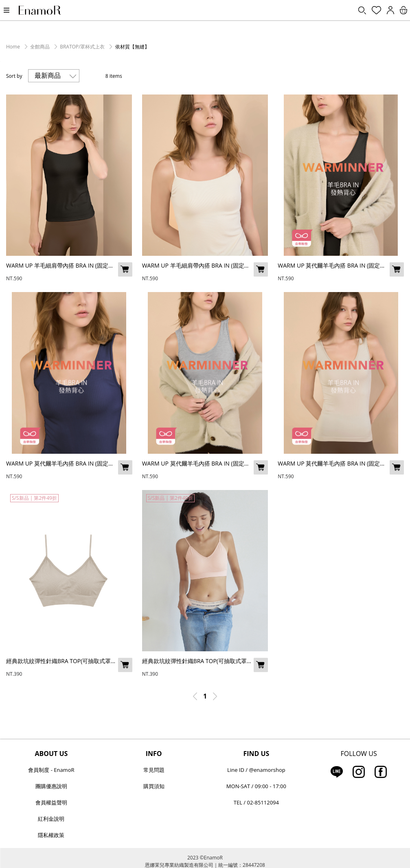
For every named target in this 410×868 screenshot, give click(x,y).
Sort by (14, 76)
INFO (154, 754)
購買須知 (154, 786)
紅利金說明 (51, 819)
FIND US (256, 754)
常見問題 (154, 770)
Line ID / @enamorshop (256, 770)
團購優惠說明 (51, 786)
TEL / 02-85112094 (256, 802)
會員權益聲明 (51, 802)
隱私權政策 (51, 835)
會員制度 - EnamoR (51, 770)
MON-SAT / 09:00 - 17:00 (256, 786)
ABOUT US (51, 754)
